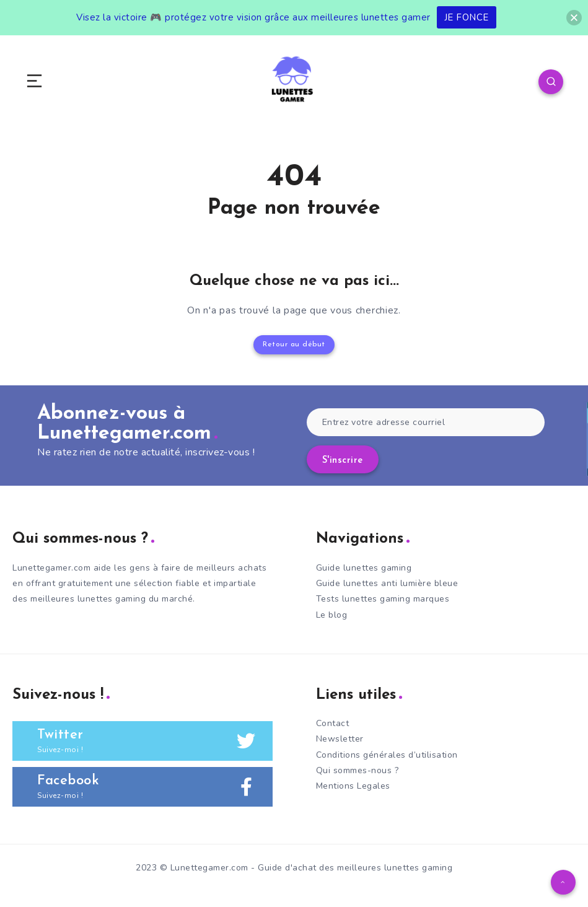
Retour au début (294, 344)
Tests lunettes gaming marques (383, 599)
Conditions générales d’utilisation (387, 755)
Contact (333, 723)
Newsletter (340, 739)
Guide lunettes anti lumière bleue (387, 583)
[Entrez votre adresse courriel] (426, 422)
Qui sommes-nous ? (358, 770)
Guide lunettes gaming (364, 568)
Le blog (332, 615)
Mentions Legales (353, 786)
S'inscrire (343, 461)
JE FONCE (467, 17)
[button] (574, 18)
